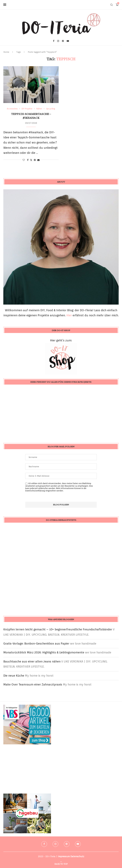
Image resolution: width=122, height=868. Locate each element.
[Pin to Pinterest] (35, 160)
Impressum (64, 856)
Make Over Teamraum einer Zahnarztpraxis (33, 684)
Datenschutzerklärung (35, 491)
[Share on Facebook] (28, 160)
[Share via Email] (38, 160)
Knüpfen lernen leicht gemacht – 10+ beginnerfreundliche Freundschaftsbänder (58, 629)
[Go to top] (61, 864)
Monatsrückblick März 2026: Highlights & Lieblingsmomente (44, 652)
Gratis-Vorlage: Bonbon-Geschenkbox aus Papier (36, 644)
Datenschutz (77, 856)
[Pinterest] (63, 41)
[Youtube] (68, 41)
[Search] (112, 5)
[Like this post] (24, 160)
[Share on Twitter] (31, 160)
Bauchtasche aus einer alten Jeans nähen (32, 661)
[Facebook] (54, 41)
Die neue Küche (14, 676)
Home (6, 52)
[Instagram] (58, 41)
